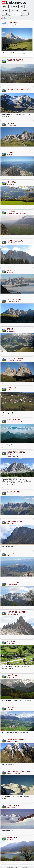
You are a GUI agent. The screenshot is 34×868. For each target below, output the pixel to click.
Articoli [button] (6, 10)
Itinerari (13, 7)
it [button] (8, 14)
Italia (4, 18)
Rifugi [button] (22, 7)
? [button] (27, 14)
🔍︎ (23, 14)
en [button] (4, 14)
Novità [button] (25, 10)
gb (24, 53)
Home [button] (5, 7)
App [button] (12, 10)
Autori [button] (18, 10)
